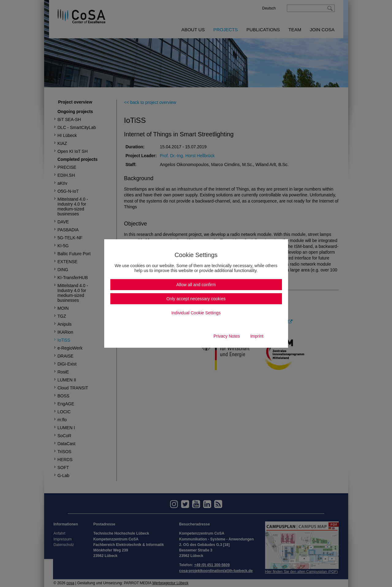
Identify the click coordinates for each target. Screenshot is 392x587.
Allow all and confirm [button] (196, 285)
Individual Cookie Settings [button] (196, 313)
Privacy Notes (226, 336)
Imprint (257, 336)
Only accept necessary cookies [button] (196, 299)
